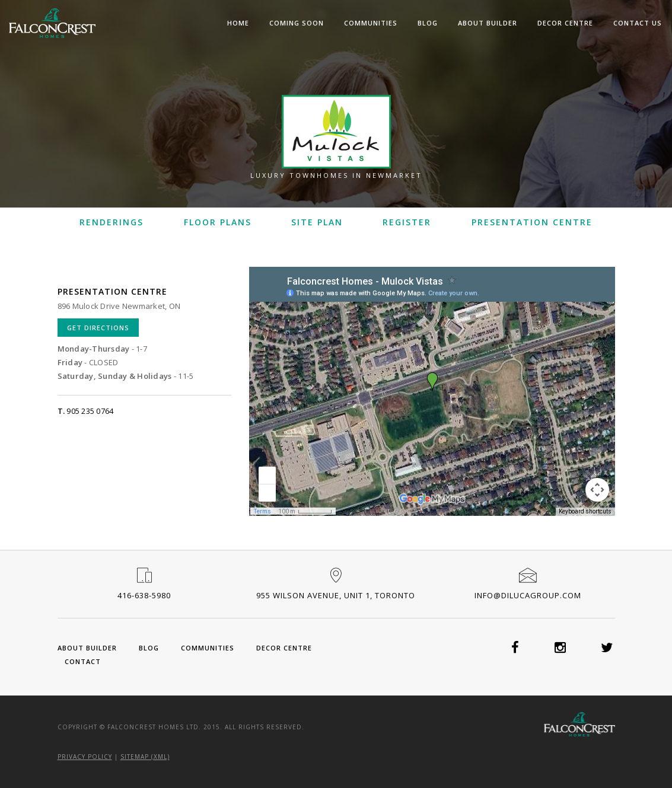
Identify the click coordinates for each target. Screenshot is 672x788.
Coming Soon (297, 23)
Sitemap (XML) (145, 757)
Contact (83, 661)
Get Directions (98, 328)
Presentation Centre (532, 222)
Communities (371, 23)
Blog (428, 23)
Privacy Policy (85, 757)
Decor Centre (565, 23)
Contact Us (638, 23)
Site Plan (317, 222)
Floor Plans (218, 222)
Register (407, 222)
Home (238, 23)
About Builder (488, 23)
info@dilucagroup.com (528, 595)
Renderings (112, 222)
